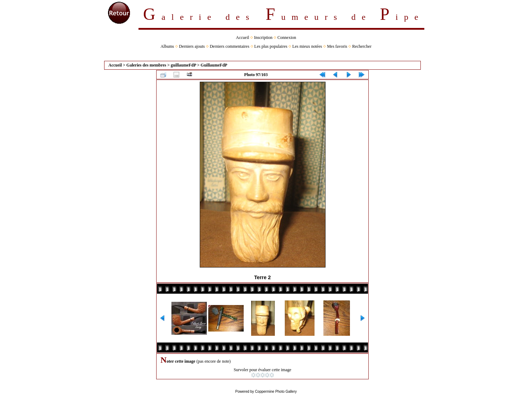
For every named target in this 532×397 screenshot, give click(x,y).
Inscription (263, 38)
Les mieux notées (307, 46)
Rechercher (362, 46)
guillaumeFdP (183, 65)
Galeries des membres (146, 65)
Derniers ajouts (192, 46)
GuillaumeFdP (214, 65)
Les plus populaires (271, 46)
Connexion (287, 38)
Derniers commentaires (230, 46)
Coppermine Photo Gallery (276, 392)
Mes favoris (337, 46)
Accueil (242, 38)
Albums (167, 46)
